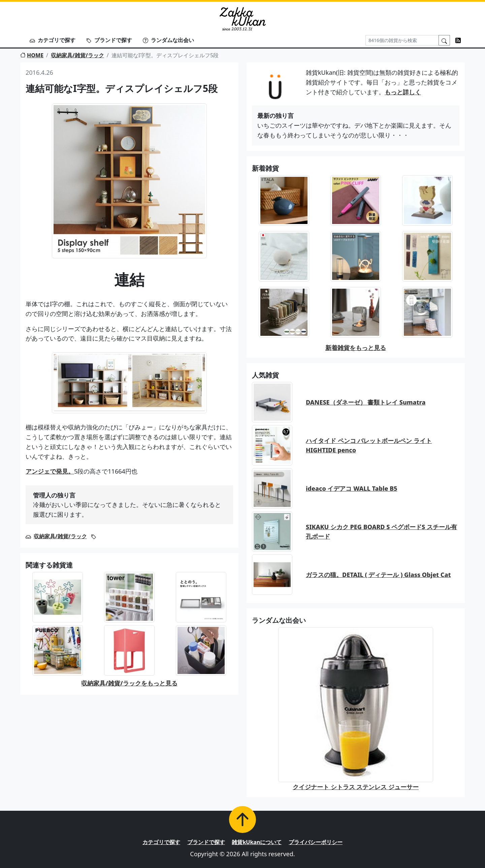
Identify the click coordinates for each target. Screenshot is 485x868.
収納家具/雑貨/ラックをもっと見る (129, 683)
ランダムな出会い (168, 40)
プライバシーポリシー (316, 842)
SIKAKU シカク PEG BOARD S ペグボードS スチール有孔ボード (381, 532)
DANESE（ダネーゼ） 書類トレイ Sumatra (366, 402)
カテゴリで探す (53, 40)
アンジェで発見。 (50, 471)
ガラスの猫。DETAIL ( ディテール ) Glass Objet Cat (378, 575)
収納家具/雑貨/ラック (77, 55)
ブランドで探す (109, 40)
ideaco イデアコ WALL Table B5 (352, 488)
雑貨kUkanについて (257, 842)
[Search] (402, 40)
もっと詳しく (403, 92)
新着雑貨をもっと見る (356, 348)
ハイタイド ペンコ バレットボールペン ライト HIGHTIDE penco (369, 445)
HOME (32, 55)
